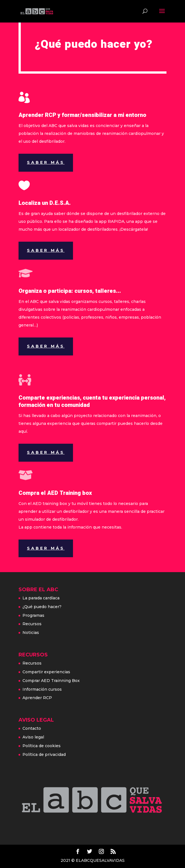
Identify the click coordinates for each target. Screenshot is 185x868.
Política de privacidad (44, 754)
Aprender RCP (37, 698)
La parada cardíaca (41, 598)
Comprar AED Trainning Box (51, 681)
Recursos (32, 624)
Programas (33, 615)
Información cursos (42, 689)
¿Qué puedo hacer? (42, 607)
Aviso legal (33, 737)
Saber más (46, 162)
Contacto (32, 728)
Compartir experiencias (46, 672)
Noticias (31, 633)
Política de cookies (42, 746)
